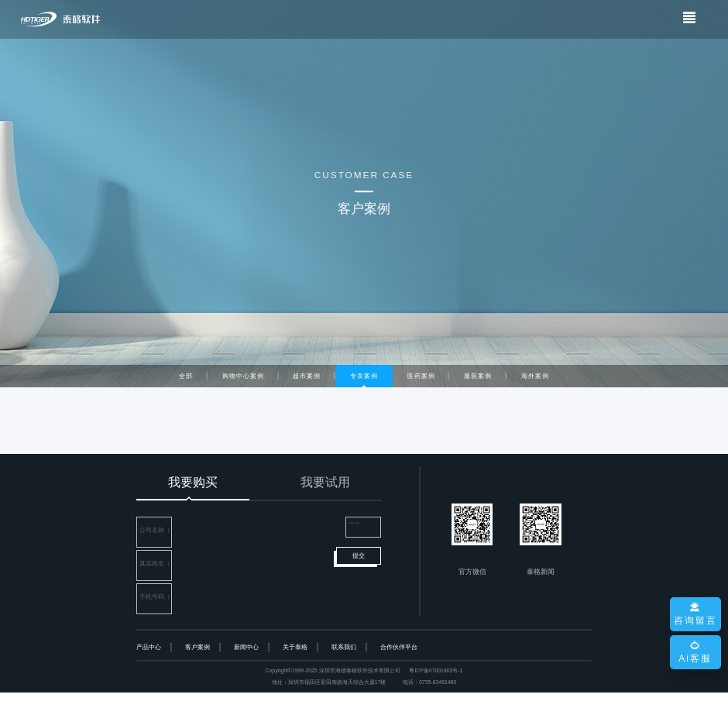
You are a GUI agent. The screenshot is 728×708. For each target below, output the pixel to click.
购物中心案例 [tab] (243, 376)
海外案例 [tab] (535, 376)
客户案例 (197, 663)
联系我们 (344, 663)
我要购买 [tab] (193, 482)
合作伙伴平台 (399, 663)
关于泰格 (295, 663)
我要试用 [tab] (325, 482)
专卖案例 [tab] (364, 376)
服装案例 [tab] (478, 376)
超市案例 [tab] (307, 376)
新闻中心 (246, 663)
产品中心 (149, 663)
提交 (359, 584)
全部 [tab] (186, 376)
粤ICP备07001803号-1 (436, 687)
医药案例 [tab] (421, 376)
